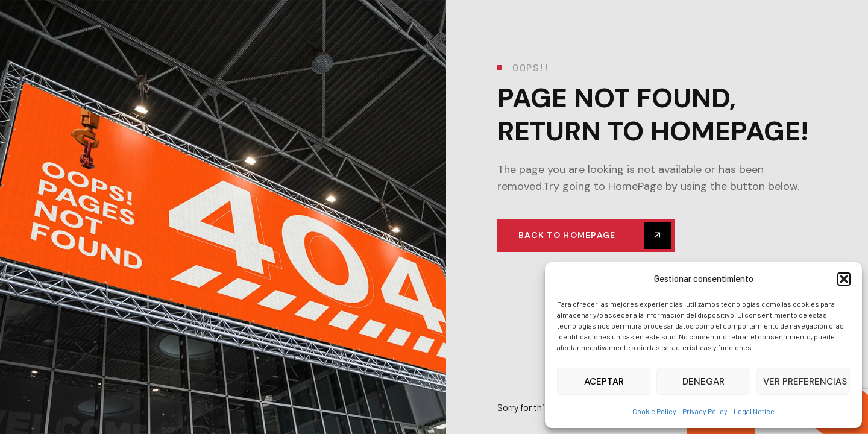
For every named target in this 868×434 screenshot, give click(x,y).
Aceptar (604, 382)
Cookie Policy (654, 411)
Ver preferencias (805, 382)
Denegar (703, 382)
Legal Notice (754, 411)
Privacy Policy (705, 411)
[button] (844, 279)
